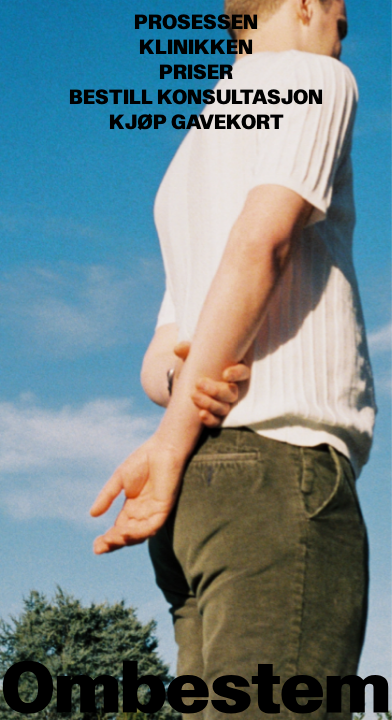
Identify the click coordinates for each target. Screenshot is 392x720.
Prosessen (196, 22)
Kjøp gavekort (196, 122)
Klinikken (196, 47)
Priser (196, 72)
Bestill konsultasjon (196, 97)
